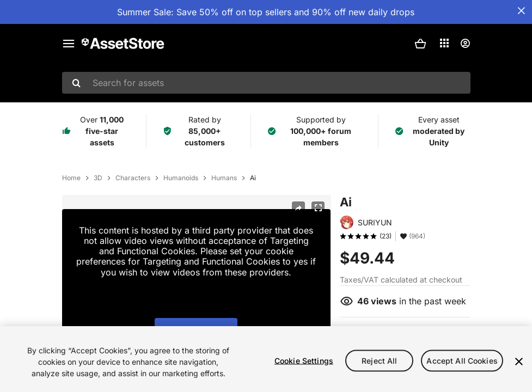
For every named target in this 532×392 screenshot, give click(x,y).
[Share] (298, 208)
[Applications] (444, 43)
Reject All (379, 360)
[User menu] (465, 44)
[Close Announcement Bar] (521, 11)
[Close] (519, 362)
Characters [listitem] (133, 178)
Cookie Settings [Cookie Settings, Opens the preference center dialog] (304, 360)
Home (71, 178)
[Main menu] (69, 44)
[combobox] (266, 83)
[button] (420, 44)
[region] (266, 359)
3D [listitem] (98, 178)
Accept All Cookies (462, 360)
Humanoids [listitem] (181, 178)
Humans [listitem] (224, 178)
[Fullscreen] (318, 208)
